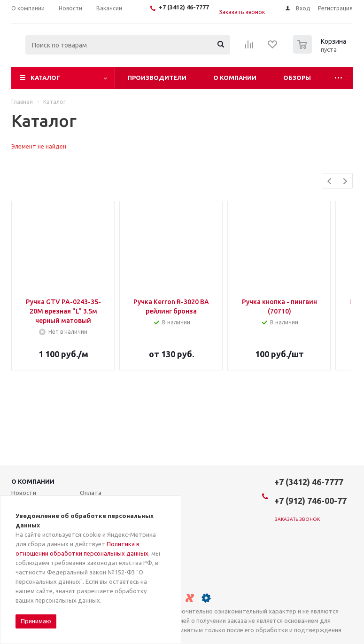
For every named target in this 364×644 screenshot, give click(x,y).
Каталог (45, 78)
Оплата (91, 493)
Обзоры (297, 78)
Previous (330, 181)
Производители (157, 78)
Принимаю (36, 621)
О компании (235, 78)
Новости (24, 493)
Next (345, 181)
